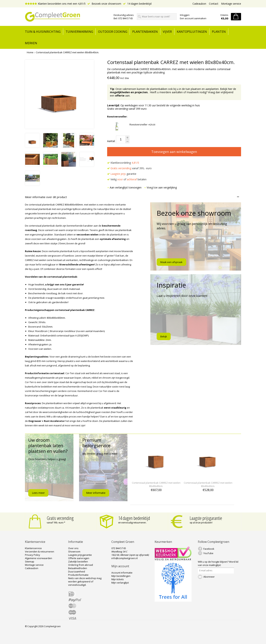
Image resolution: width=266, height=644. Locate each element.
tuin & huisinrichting (43, 32)
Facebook (209, 549)
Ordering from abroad (81, 565)
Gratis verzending (60, 518)
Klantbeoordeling (123, 163)
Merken (31, 43)
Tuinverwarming (79, 32)
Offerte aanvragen (79, 558)
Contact (214, 4)
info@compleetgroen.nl (125, 558)
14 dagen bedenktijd (137, 4)
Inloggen (185, 15)
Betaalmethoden (78, 568)
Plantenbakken (145, 32)
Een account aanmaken (193, 18)
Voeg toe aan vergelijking (160, 187)
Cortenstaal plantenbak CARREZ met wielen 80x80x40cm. (67, 52)
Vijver (167, 32)
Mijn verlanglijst (120, 583)
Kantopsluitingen (192, 32)
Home (30, 52)
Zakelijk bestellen (78, 562)
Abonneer (209, 577)
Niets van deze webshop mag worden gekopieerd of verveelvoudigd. (85, 581)
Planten (219, 32)
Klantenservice (33, 548)
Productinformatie (78, 575)
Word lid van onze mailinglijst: (218, 563)
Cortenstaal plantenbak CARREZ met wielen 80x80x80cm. (156, 484)
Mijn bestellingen (121, 576)
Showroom (74, 552)
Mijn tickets (118, 579)
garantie (122, 174)
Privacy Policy (33, 555)
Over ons (73, 548)
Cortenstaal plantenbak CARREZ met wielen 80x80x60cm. (208, 484)
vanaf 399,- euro (129, 168)
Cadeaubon (199, 4)
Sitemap (30, 562)
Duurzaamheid (77, 571)
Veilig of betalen (127, 179)
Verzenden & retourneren (40, 552)
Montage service (231, 4)
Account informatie (122, 573)
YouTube (208, 553)
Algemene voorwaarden (39, 558)
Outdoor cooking (113, 32)
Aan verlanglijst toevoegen (125, 187)
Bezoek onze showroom (104, 4)
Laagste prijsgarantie (206, 518)
